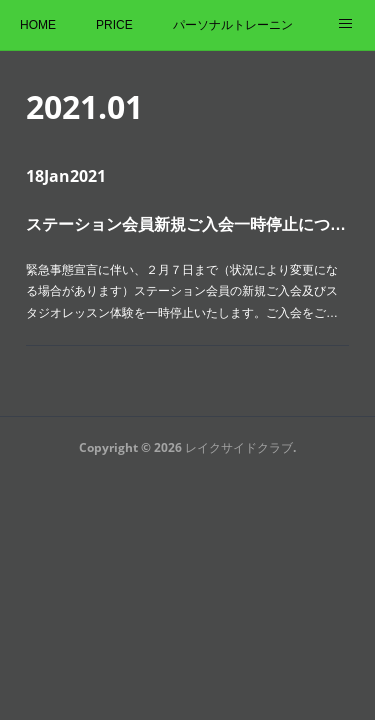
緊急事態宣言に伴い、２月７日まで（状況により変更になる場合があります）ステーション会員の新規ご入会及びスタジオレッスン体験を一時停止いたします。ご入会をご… (182, 291)
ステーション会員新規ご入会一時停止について (187, 224)
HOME (38, 25)
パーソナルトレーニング (233, 25)
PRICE (114, 25)
